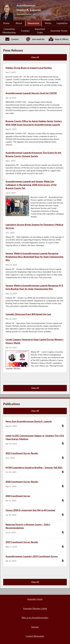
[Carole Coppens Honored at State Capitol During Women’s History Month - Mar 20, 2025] (35, 354)
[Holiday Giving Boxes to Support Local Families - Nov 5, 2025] (35, 76)
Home (6, 23)
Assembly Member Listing (35, 609)
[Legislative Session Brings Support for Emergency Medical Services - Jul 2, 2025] (35, 235)
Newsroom (33, 23)
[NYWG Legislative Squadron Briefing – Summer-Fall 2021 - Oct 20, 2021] (35, 470)
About (19, 23)
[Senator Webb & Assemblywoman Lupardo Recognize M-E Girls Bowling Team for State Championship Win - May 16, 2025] (35, 296)
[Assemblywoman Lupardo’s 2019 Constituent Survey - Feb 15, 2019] (35, 559)
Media (48, 23)
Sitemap (35, 627)
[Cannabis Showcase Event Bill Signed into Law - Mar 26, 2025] (35, 323)
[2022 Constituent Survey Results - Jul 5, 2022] (35, 456)
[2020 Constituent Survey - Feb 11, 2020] (35, 499)
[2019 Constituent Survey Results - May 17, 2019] (35, 545)
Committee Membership (9, 31)
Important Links (40, 31)
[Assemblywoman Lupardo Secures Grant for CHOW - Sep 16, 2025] (35, 103)
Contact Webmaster (35, 636)
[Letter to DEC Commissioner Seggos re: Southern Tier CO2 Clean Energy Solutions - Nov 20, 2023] (35, 440)
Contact (25, 31)
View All (22, 58)
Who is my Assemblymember (35, 618)
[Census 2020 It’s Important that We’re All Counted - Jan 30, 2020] (35, 513)
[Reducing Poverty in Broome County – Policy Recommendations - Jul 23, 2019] (35, 529)
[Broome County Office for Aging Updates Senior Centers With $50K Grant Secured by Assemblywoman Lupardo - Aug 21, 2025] (35, 133)
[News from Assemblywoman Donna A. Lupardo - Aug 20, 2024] (35, 424)
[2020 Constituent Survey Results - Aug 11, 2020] (35, 485)
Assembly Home (59, 31)
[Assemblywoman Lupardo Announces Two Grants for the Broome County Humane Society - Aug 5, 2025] (35, 163)
